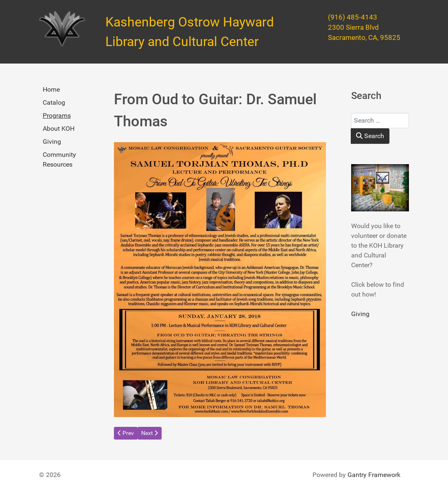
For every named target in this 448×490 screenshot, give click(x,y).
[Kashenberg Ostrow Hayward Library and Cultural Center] (62, 29)
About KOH (59, 129)
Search (370, 136)
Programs (57, 115)
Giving (52, 142)
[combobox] (380, 121)
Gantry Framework (374, 475)
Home (51, 89)
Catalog (54, 102)
